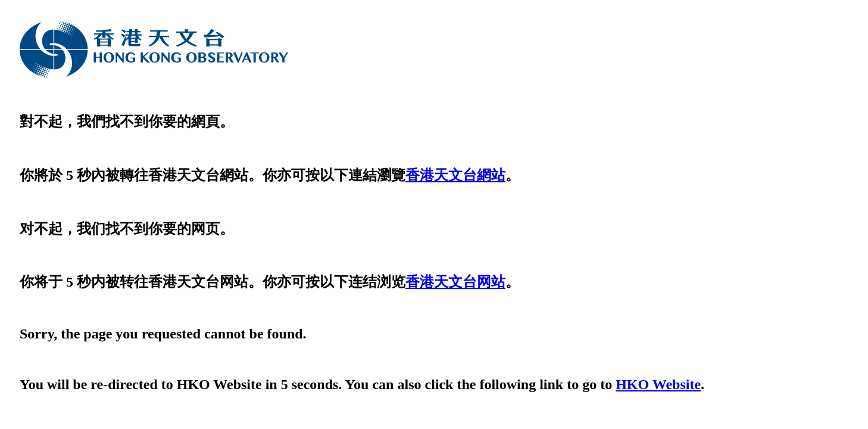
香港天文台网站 (455, 282)
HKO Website (658, 384)
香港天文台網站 (455, 175)
